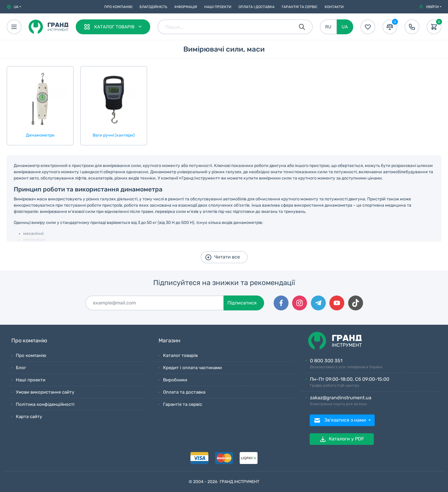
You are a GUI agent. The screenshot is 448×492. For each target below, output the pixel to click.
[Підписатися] (155, 303)
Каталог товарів (180, 355)
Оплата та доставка (184, 392)
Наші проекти (218, 7)
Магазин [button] (169, 341)
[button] (14, 7)
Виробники (175, 380)
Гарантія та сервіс (300, 7)
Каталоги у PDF (342, 439)
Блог (21, 368)
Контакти (334, 7)
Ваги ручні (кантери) (114, 135)
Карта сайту (29, 417)
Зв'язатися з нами (340, 420)
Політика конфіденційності (45, 404)
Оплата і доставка (256, 7)
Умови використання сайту (45, 392)
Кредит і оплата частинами (192, 368)
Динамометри (40, 135)
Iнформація (186, 7)
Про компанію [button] (29, 341)
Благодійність (153, 7)
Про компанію (118, 7)
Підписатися (242, 303)
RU (328, 27)
